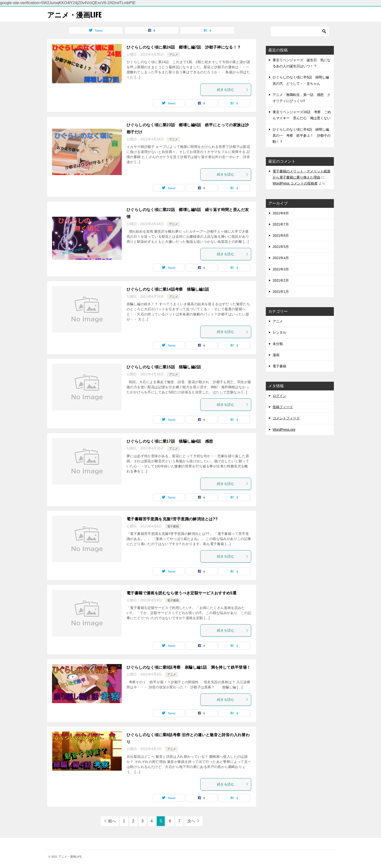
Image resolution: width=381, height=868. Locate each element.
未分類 (278, 344)
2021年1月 (281, 292)
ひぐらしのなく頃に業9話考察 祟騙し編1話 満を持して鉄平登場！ (189, 667)
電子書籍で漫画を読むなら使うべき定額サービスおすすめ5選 (182, 593)
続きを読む (233, 90)
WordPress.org (284, 430)
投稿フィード (283, 407)
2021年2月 (281, 280)
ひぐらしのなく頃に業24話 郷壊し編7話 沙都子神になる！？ (184, 47)
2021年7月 (281, 224)
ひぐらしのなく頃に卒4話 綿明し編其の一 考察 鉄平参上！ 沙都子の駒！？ (302, 135)
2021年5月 (281, 247)
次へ (191, 821)
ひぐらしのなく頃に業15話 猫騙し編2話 (164, 367)
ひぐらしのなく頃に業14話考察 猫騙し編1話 (168, 289)
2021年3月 (281, 269)
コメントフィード (286, 418)
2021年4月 (281, 258)
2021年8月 (281, 213)
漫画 (276, 355)
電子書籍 (173, 526)
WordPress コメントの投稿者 (295, 183)
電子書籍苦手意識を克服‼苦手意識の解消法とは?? (172, 519)
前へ (112, 821)
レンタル (279, 332)
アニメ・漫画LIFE (75, 14)
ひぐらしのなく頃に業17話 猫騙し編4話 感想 (170, 441)
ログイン (279, 396)
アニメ (173, 55)
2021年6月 (281, 236)
